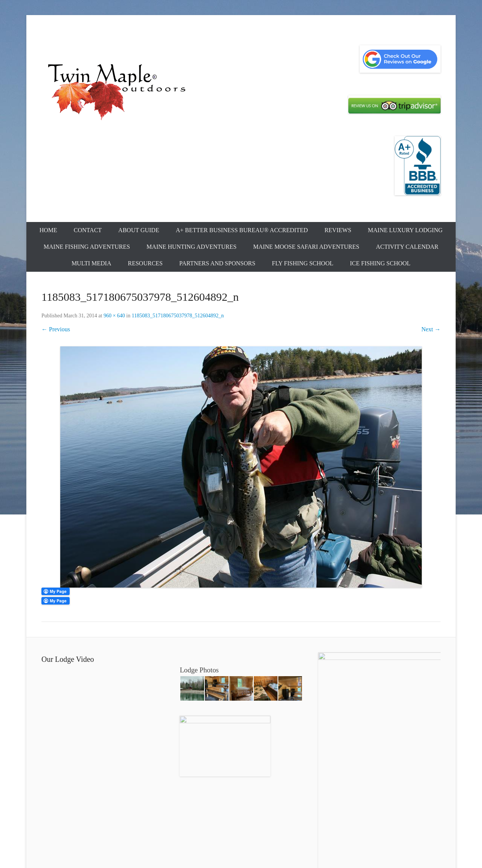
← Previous (56, 329)
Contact (88, 230)
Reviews (338, 230)
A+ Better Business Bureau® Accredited (242, 230)
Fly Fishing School (303, 263)
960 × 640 (114, 316)
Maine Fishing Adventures (87, 247)
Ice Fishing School (380, 263)
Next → (431, 329)
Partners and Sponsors (217, 263)
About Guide (139, 230)
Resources (145, 263)
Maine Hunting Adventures (191, 247)
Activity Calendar (407, 247)
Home (48, 230)
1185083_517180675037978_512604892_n (178, 316)
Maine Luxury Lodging (405, 230)
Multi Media (92, 263)
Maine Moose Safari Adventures (306, 247)
